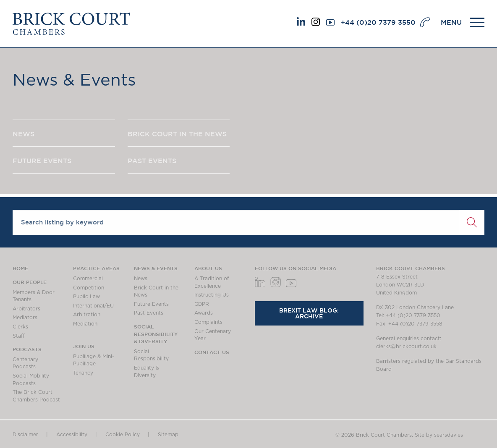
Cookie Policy (123, 435)
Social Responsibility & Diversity (156, 334)
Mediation (85, 324)
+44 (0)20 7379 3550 (378, 22)
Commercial (88, 279)
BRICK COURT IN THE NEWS (177, 134)
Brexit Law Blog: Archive (309, 313)
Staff (19, 336)
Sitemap (168, 435)
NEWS (24, 134)
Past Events (149, 313)
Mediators (25, 318)
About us (208, 268)
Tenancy (83, 373)
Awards (204, 313)
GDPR (202, 304)
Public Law (86, 297)
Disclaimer (25, 435)
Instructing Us (212, 295)
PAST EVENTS (152, 161)
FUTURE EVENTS (42, 161)
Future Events (151, 304)
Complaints (208, 322)
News (141, 279)
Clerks (20, 327)
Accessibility (72, 435)
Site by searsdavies (439, 435)
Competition (89, 288)
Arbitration (87, 315)
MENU (451, 22)
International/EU (93, 306)
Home (20, 268)
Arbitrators (26, 309)
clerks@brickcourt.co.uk (406, 346)
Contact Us (212, 352)
